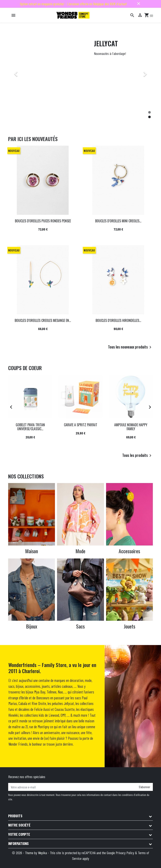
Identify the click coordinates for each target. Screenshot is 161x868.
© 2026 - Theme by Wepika (30, 853)
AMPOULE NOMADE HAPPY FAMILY (131, 427)
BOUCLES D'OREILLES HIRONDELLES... (118, 320)
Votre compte (19, 834)
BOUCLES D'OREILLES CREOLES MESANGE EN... (43, 320)
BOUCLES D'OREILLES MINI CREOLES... (118, 221)
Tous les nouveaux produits (130, 347)
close (139, 4)
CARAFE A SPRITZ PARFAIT (81, 425)
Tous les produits (138, 456)
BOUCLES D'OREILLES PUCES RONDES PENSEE (43, 221)
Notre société (19, 825)
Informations (18, 843)
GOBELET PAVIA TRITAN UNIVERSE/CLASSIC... (30, 427)
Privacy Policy (125, 853)
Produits (15, 816)
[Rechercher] (132, 15)
